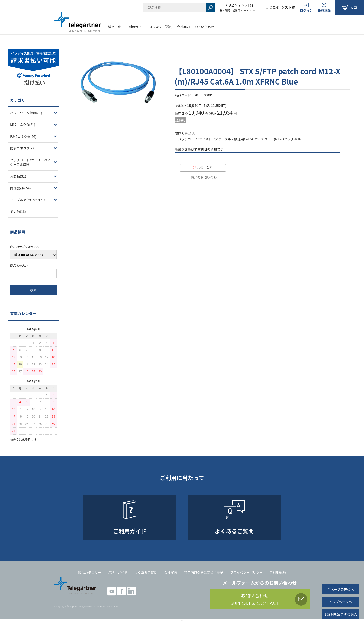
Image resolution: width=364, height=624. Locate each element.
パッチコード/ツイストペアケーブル (205, 139)
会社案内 (183, 27)
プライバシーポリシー (246, 572)
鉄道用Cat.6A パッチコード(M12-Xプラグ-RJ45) (269, 139)
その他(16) (18, 212)
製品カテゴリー (90, 572)
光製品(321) (19, 176)
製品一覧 (114, 27)
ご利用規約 (278, 572)
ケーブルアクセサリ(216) (28, 200)
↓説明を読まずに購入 (340, 614)
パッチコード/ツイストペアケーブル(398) (30, 162)
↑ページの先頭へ (340, 589)
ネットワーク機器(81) (26, 113)
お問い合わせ (204, 27)
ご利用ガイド (135, 27)
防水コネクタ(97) (23, 148)
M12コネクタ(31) (23, 125)
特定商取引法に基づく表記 (204, 572)
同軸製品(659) (21, 188)
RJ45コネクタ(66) (23, 136)
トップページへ (340, 602)
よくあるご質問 (161, 27)
